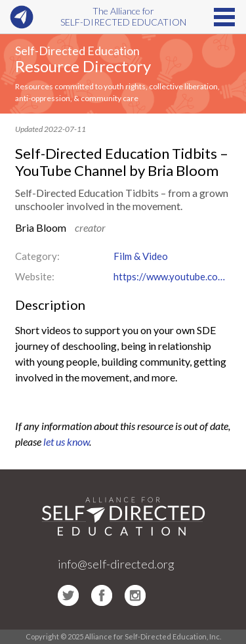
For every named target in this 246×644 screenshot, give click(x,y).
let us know (66, 441)
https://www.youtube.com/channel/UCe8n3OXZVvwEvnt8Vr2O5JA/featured (173, 276)
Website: (35, 276)
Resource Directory (83, 66)
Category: (37, 256)
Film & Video (141, 256)
